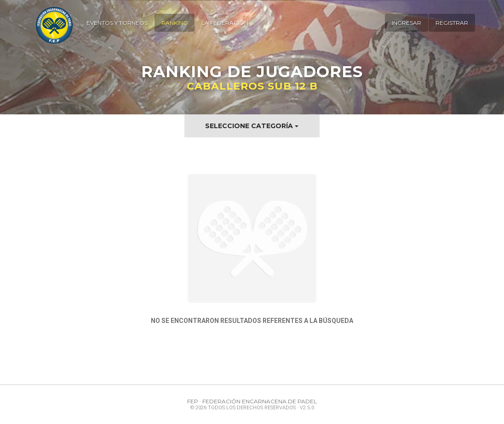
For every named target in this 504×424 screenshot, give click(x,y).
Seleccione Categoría (252, 126)
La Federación (225, 23)
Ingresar (407, 23)
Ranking (175, 23)
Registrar (452, 23)
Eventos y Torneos (117, 23)
